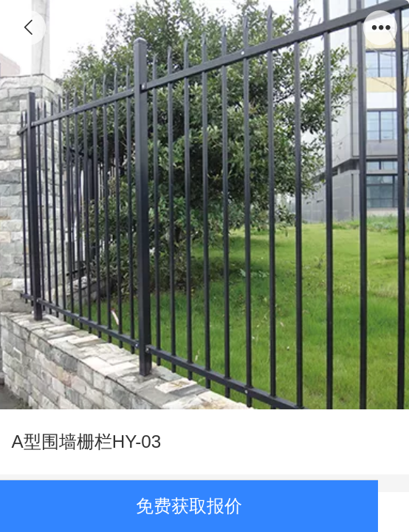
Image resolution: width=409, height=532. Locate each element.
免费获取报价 (189, 506)
